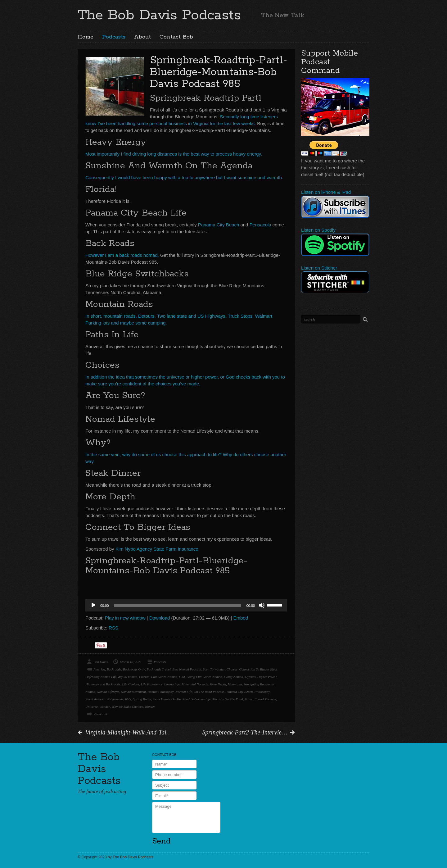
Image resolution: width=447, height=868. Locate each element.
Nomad (90, 692)
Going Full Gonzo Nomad (204, 677)
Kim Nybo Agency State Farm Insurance (157, 549)
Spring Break (142, 699)
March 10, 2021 (131, 662)
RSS (113, 628)
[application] (186, 605)
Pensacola (260, 225)
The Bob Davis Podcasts (159, 15)
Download (160, 618)
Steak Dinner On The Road (171, 699)
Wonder (150, 707)
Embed (241, 618)
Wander (105, 707)
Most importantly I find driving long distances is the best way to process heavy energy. (174, 154)
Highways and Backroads (103, 684)
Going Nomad (233, 677)
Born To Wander (214, 669)
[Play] (93, 605)
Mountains (235, 684)
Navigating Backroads (259, 684)
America (99, 669)
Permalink (101, 714)
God (182, 677)
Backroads (114, 669)
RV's (128, 699)
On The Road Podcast (209, 692)
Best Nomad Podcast (187, 669)
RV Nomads (115, 699)
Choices (232, 669)
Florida (144, 677)
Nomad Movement (133, 692)
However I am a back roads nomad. (122, 255)
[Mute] (262, 605)
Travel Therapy (266, 699)
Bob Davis (101, 662)
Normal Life (184, 692)
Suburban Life (201, 699)
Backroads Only (134, 669)
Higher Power (267, 677)
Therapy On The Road (228, 699)
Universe (92, 707)
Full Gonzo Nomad (164, 677)
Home (86, 37)
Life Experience (152, 684)
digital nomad (128, 677)
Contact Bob (176, 37)
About (142, 37)
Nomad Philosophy (160, 692)
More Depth (218, 684)
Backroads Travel (159, 669)
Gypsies (250, 677)
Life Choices (131, 684)
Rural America (95, 699)
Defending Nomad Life (101, 677)
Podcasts (114, 37)
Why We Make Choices (127, 707)
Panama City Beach (219, 225)
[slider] (178, 605)
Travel (249, 699)
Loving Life (172, 684)
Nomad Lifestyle (108, 692)
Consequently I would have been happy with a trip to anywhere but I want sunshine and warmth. (184, 177)
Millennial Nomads (195, 684)
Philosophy (262, 692)
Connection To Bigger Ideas (258, 669)
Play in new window (125, 618)
